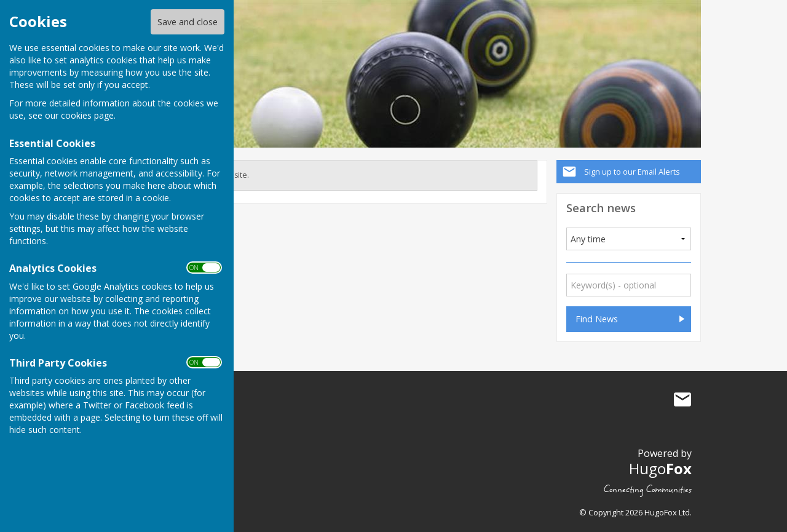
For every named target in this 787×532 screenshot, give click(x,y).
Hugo (660, 468)
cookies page (87, 115)
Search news (601, 208)
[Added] (629, 239)
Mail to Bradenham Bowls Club (682, 400)
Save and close (188, 22)
